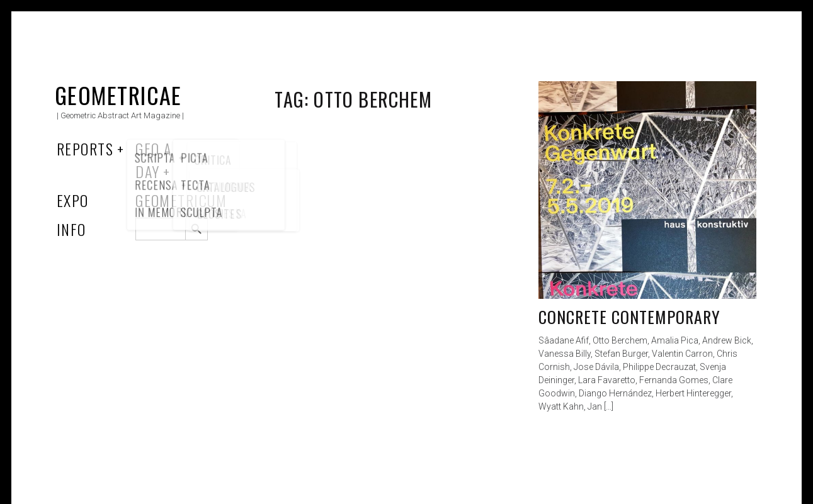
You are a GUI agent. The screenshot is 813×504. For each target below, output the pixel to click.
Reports (85, 148)
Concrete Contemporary (630, 317)
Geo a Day (153, 160)
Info (71, 229)
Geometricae (118, 95)
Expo (73, 200)
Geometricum (181, 200)
